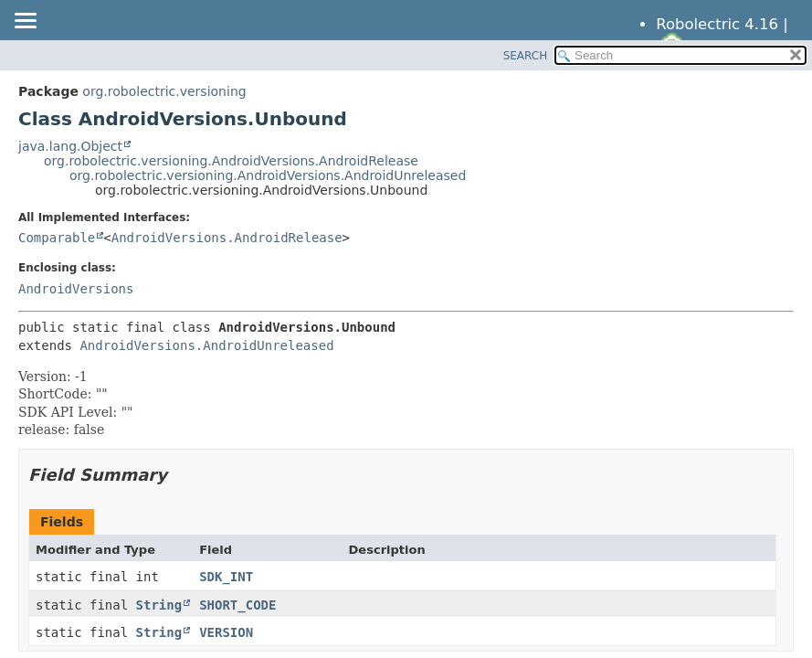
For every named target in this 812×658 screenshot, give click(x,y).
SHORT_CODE (237, 605)
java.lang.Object (70, 146)
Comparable (57, 238)
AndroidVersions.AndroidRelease (227, 238)
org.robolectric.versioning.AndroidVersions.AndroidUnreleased (268, 175)
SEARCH (526, 56)
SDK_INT (226, 577)
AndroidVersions (76, 289)
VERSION (226, 632)
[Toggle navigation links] (25, 22)
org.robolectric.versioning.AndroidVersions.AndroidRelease (231, 161)
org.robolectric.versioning (164, 91)
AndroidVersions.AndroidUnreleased (206, 345)
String (159, 605)
